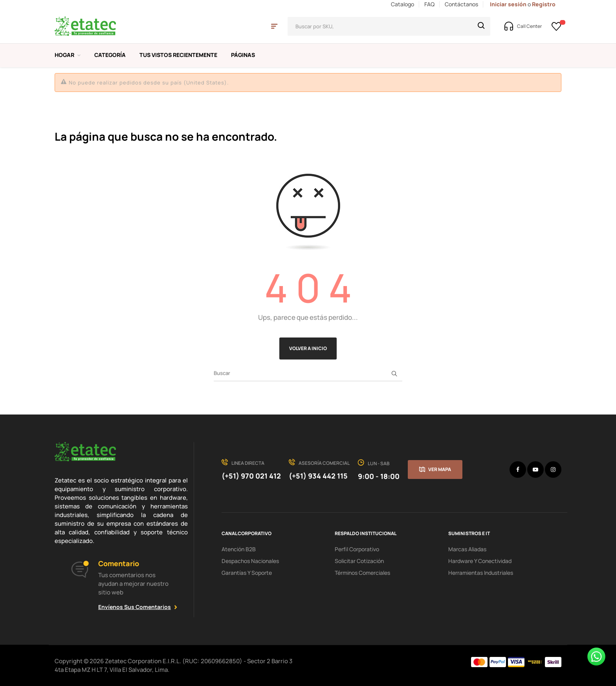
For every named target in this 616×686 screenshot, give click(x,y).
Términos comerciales (362, 573)
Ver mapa (440, 469)
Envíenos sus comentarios (135, 607)
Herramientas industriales (481, 573)
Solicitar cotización (359, 561)
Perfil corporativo (357, 549)
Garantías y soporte (247, 573)
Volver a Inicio (308, 348)
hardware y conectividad (480, 561)
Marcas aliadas (467, 549)
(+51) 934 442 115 (318, 476)
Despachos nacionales (250, 561)
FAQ (429, 4)
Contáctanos (461, 4)
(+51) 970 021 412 (251, 476)
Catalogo (402, 4)
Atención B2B (239, 549)
